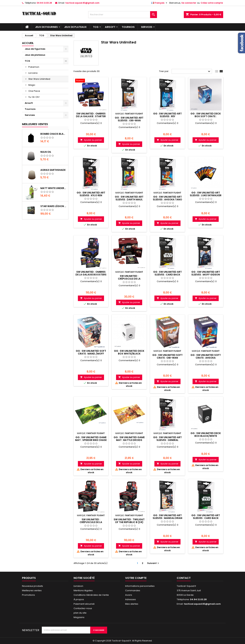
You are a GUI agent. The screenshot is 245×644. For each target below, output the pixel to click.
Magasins (79, 617)
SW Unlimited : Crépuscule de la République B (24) (91, 522)
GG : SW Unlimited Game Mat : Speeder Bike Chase (91, 439)
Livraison (78, 586)
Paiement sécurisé (84, 604)
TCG (96, 27)
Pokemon (34, 67)
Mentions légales (83, 590)
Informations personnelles (140, 586)
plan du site (80, 613)
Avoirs (129, 595)
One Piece (34, 91)
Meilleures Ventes (35, 124)
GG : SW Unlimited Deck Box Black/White (206, 435)
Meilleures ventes (32, 590)
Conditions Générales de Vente (91, 595)
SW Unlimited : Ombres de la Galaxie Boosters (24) (91, 275)
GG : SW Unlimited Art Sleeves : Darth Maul (129, 198)
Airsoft (110, 27)
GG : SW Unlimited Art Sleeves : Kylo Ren (91, 194)
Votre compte (136, 578)
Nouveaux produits (32, 586)
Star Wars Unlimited (39, 79)
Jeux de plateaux (75, 27)
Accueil (28, 43)
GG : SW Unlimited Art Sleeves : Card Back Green (206, 518)
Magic (32, 85)
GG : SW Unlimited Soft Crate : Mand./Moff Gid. (91, 354)
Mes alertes (132, 604)
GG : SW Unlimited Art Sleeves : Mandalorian (167, 517)
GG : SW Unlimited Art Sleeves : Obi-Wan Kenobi (129, 120)
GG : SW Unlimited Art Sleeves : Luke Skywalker (206, 194)
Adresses (130, 599)
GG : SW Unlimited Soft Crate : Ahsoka (206, 356)
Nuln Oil (46, 152)
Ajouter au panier (91, 140)
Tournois (128, 27)
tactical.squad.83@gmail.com (82, 3)
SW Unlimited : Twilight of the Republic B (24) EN (129, 522)
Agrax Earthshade (53, 170)
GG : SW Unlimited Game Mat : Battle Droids (129, 439)
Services (147, 27)
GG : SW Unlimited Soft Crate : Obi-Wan (167, 356)
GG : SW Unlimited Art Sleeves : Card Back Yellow (167, 275)
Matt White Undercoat (54, 188)
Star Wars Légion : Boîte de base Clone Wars (54, 206)
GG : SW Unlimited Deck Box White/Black (129, 352)
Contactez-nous (83, 608)
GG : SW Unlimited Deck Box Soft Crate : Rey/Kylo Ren (206, 116)
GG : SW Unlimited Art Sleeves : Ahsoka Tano (167, 198)
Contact (184, 578)
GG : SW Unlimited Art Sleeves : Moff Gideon (206, 273)
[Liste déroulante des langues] (160, 3)
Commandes (133, 590)
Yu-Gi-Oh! (34, 97)
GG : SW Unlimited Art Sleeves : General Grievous (167, 440)
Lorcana (33, 73)
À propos (79, 599)
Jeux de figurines (46, 27)
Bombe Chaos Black (54, 134)
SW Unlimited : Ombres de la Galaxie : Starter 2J (91, 116)
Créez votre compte (212, 3)
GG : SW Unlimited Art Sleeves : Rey (167, 115)
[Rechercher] (123, 15)
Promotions (28, 595)
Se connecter (189, 3)
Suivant (153, 563)
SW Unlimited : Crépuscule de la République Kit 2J (129, 279)
